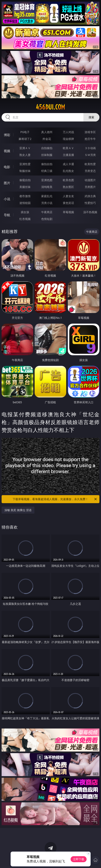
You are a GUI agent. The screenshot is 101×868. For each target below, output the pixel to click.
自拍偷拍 (47, 148)
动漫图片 (90, 180)
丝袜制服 (47, 155)
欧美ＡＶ (68, 148)
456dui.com (50, 107)
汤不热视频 (90, 212)
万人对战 (68, 132)
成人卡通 (68, 164)
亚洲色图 (47, 180)
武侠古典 (90, 196)
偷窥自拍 (25, 180)
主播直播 (68, 155)
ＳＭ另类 (90, 155)
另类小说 (47, 203)
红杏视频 (25, 219)
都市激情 (25, 196)
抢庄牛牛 (90, 139)
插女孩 (25, 212)
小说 (7, 199)
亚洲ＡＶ (25, 148)
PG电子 (25, 132)
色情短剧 (47, 219)
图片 (7, 183)
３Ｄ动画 (90, 148)
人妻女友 (68, 196)
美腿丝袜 (25, 187)
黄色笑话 (68, 203)
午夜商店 (47, 212)
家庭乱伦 (47, 196)
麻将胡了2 (25, 139)
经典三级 (47, 171)
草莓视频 (68, 212)
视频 (7, 151)
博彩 (7, 135)
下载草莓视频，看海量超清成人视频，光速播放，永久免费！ (55, 499)
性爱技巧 (90, 203)
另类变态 (90, 171)
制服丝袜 (25, 171)
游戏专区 (90, 132)
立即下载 (79, 859)
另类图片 (90, 187)
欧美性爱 (90, 164)
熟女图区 (68, 187)
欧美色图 (68, 180)
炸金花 (47, 139)
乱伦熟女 (68, 171)
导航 (7, 215)
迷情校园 (25, 203)
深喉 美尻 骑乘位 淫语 (18, 510)
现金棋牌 (68, 139)
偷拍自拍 (47, 164)
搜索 (91, 117)
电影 (7, 167)
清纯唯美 (47, 187)
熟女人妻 (25, 155)
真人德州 (47, 132)
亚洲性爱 (25, 164)
